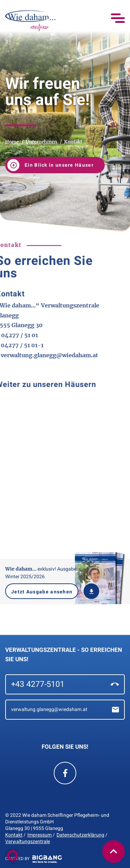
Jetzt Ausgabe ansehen (42, 592)
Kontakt (14, 835)
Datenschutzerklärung (80, 835)
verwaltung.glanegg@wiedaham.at (65, 710)
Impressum (40, 835)
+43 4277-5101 (65, 684)
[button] (114, 852)
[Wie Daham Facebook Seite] (65, 773)
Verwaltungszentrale (28, 842)
